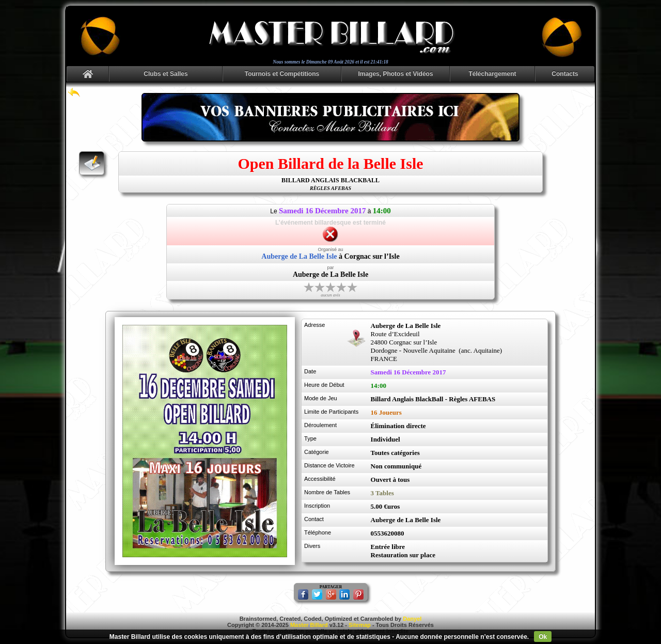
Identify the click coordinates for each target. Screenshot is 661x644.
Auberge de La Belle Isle (299, 256)
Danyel (412, 619)
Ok (543, 637)
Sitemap (360, 625)
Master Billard (309, 625)
